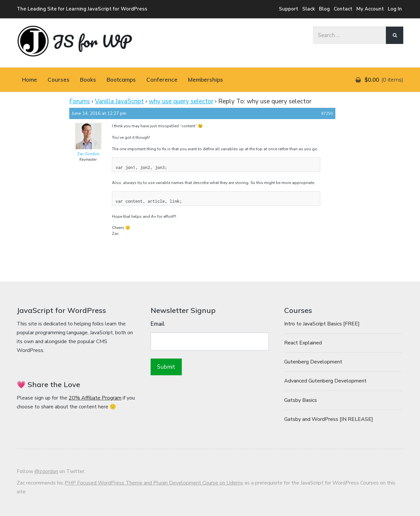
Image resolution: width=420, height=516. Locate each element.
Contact (343, 9)
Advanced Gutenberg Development (325, 381)
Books (88, 80)
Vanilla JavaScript (119, 101)
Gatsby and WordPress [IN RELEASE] (329, 419)
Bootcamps (121, 80)
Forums (80, 101)
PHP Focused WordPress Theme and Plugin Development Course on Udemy (154, 483)
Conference (162, 80)
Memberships (206, 80)
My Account (370, 9)
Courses (59, 80)
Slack (309, 9)
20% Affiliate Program (95, 398)
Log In (395, 9)
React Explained (303, 343)
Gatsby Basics (301, 400)
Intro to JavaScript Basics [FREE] (322, 324)
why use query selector (181, 101)
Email (158, 324)
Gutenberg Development (313, 362)
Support (289, 9)
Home (30, 80)
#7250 (327, 114)
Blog (324, 9)
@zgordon (46, 471)
